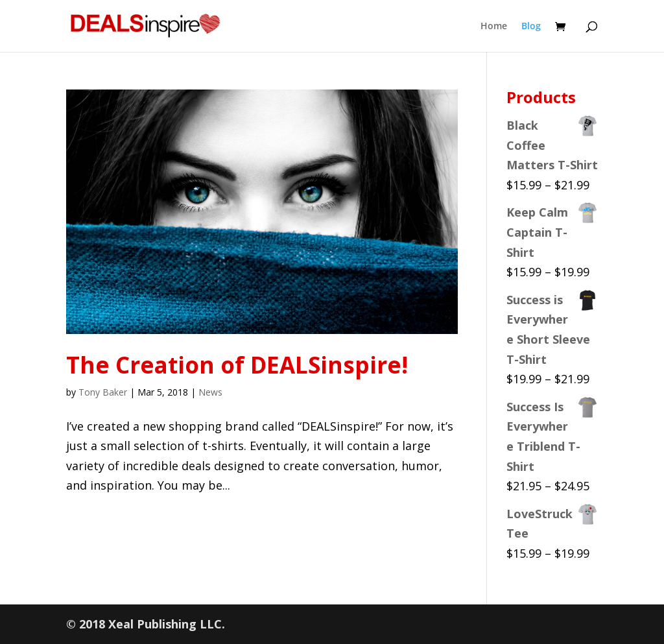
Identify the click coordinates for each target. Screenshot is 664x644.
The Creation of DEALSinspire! (237, 365)
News (210, 392)
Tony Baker (103, 392)
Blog (531, 27)
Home (494, 27)
